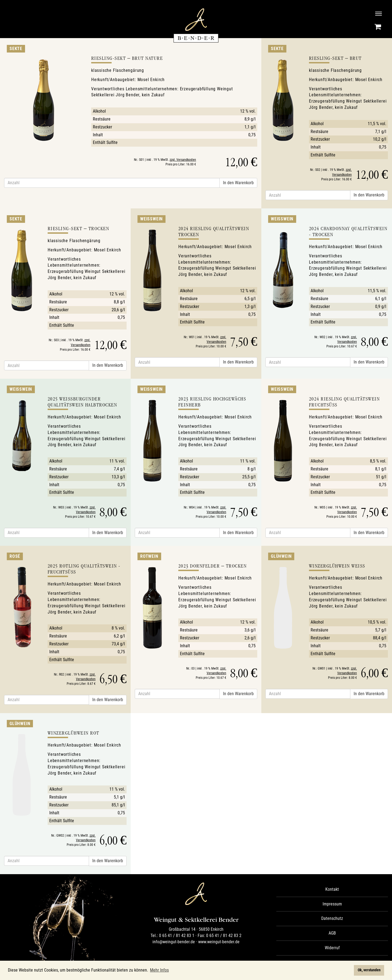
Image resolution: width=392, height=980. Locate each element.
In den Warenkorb (238, 183)
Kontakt (332, 889)
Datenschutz (332, 918)
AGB (332, 933)
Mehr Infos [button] (159, 970)
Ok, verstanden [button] (369, 970)
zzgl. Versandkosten (183, 160)
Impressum (332, 904)
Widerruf (332, 948)
